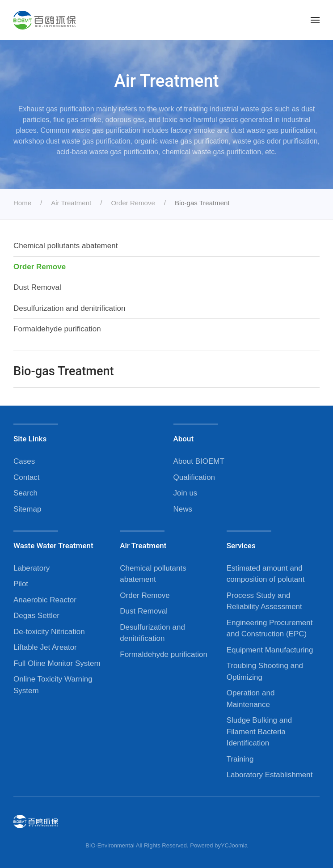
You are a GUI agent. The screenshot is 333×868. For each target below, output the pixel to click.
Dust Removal (37, 287)
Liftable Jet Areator (45, 647)
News (183, 509)
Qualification (194, 477)
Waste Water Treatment (53, 546)
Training (240, 759)
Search (25, 493)
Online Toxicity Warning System (53, 685)
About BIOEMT (199, 461)
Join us (185, 493)
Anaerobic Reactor (45, 600)
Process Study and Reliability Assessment (264, 601)
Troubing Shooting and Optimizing (265, 671)
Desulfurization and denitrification (69, 308)
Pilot (21, 584)
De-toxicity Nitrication (49, 632)
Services (241, 546)
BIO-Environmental (110, 845)
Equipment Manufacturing (270, 650)
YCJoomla (234, 845)
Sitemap (27, 509)
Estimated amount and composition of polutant (266, 574)
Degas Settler (36, 616)
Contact (27, 477)
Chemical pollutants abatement (65, 246)
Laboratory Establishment (270, 775)
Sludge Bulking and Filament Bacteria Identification (259, 732)
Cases (24, 461)
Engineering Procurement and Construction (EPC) (270, 629)
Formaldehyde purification (57, 329)
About (184, 439)
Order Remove (40, 267)
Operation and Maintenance (251, 699)
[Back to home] (45, 20)
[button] (315, 20)
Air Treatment (143, 546)
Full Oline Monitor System (57, 663)
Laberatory (32, 568)
